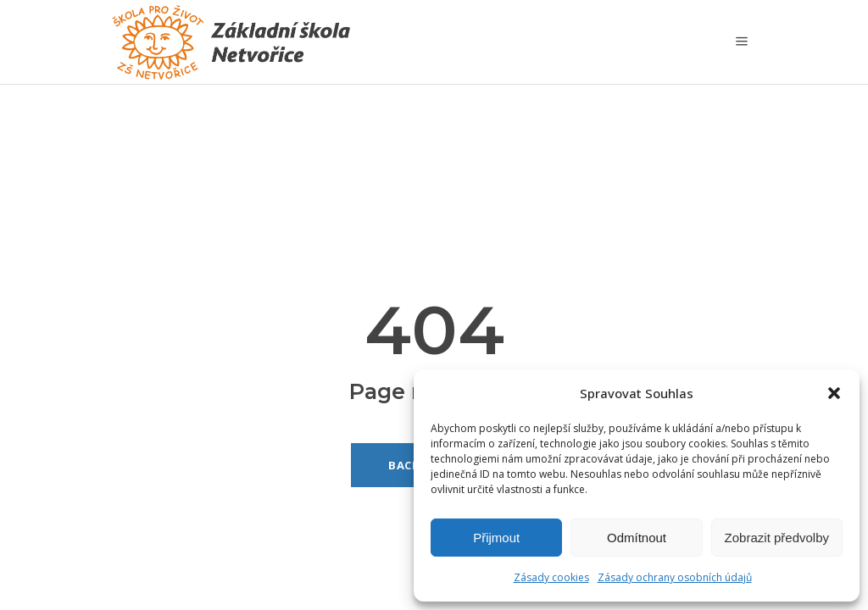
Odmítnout (637, 538)
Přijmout (496, 538)
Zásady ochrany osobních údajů (675, 577)
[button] (834, 393)
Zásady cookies (551, 577)
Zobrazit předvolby (777, 538)
